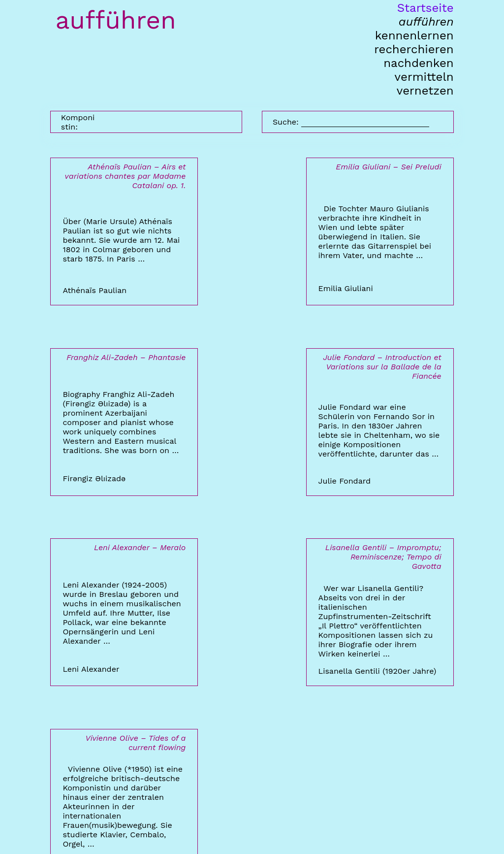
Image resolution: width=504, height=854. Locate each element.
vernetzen (425, 91)
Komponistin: (78, 122)
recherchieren (414, 49)
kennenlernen (414, 35)
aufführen (426, 22)
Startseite (425, 8)
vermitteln (424, 77)
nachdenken (418, 63)
